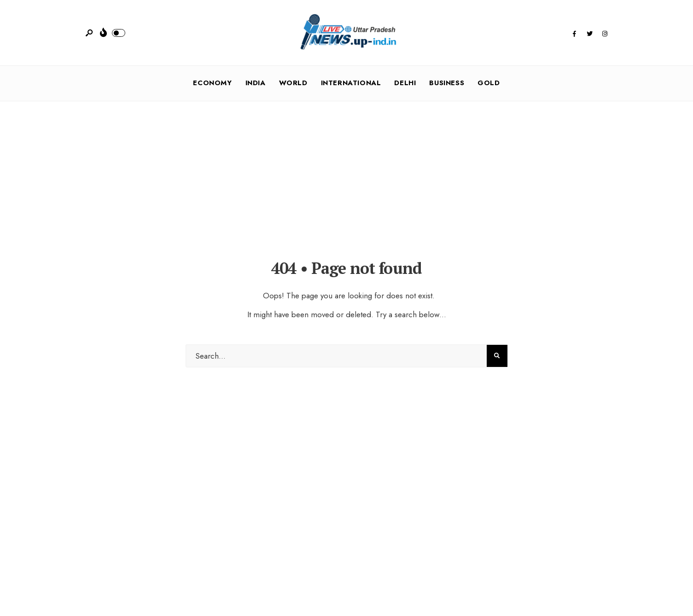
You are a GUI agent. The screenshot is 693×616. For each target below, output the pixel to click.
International (351, 83)
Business (447, 83)
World (293, 83)
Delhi (405, 83)
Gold (489, 83)
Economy (212, 83)
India (256, 83)
